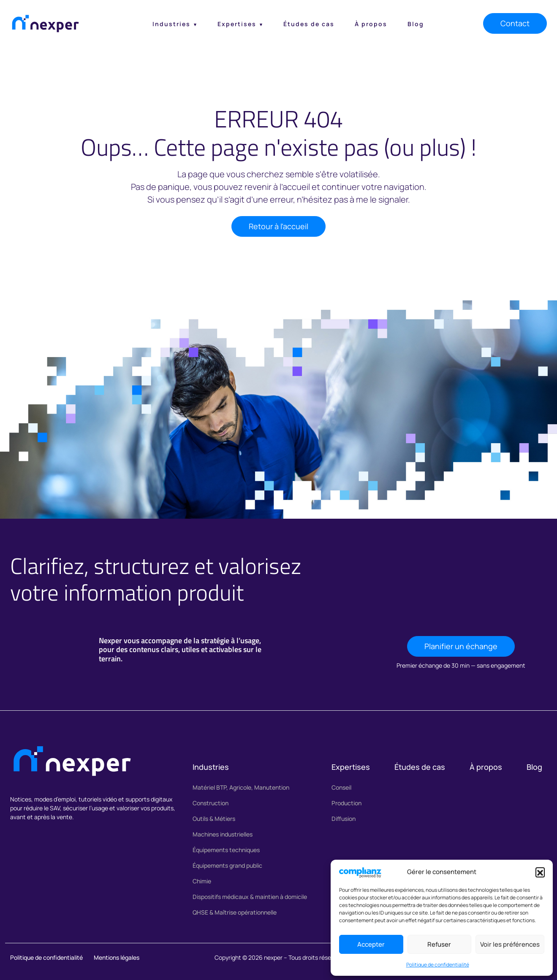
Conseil (341, 787)
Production (346, 803)
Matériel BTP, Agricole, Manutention (241, 787)
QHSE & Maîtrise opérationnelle (235, 912)
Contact (515, 23)
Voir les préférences (510, 944)
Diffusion (344, 819)
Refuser (439, 944)
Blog (416, 24)
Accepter (371, 944)
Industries (171, 24)
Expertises (237, 24)
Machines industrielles (223, 834)
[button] (540, 872)
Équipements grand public (227, 865)
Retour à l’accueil (278, 226)
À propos (371, 24)
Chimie (202, 881)
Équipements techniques (226, 850)
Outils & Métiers (214, 819)
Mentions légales (117, 957)
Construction (211, 803)
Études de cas (309, 24)
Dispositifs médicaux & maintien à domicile (250, 897)
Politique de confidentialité (438, 965)
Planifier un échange (461, 646)
